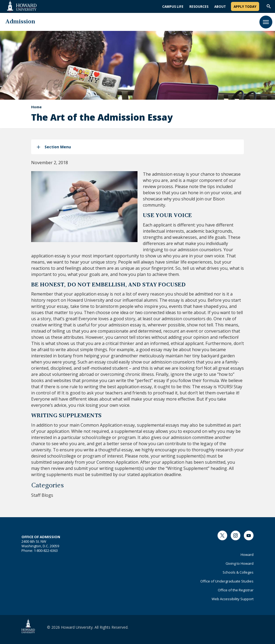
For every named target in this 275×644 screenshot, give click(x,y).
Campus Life (173, 7)
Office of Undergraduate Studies (227, 581)
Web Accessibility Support (233, 599)
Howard (247, 555)
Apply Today (245, 7)
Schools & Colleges (238, 572)
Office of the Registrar (236, 590)
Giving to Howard (240, 563)
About (220, 7)
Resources (199, 7)
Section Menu (58, 147)
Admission (20, 22)
